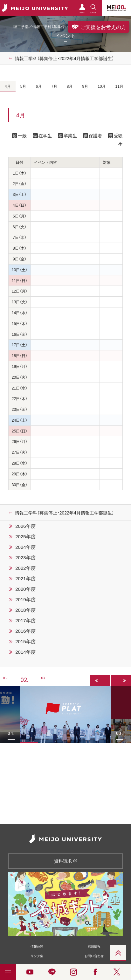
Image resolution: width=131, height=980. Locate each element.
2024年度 (25, 547)
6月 (39, 86)
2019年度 (25, 599)
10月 (102, 86)
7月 (54, 86)
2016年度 (25, 631)
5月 (23, 86)
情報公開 (37, 946)
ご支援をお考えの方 (99, 27)
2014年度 (25, 652)
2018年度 (25, 610)
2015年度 (25, 641)
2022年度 (25, 568)
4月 (8, 86)
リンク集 (37, 956)
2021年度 (25, 578)
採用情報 (94, 946)
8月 (70, 86)
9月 (85, 86)
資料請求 (66, 861)
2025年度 (25, 536)
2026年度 (25, 526)
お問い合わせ (94, 956)
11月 (119, 86)
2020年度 (25, 589)
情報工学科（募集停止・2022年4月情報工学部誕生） (65, 58)
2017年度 (25, 620)
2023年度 (25, 557)
